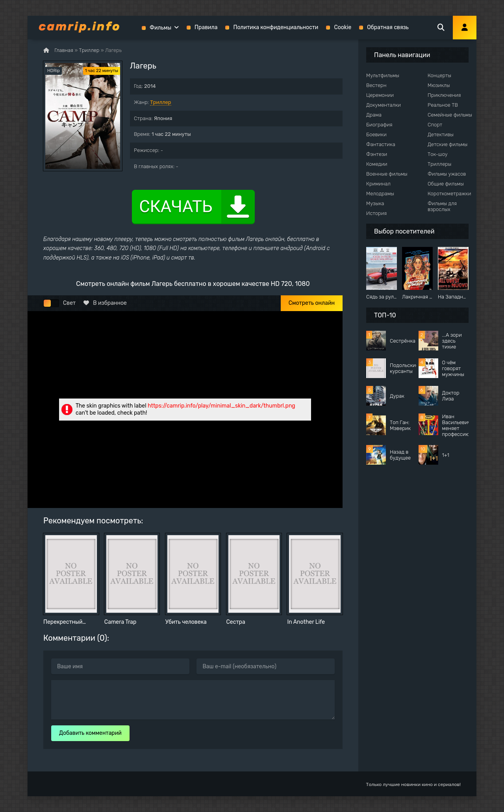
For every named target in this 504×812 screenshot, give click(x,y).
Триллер (160, 102)
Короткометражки (449, 194)
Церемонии (380, 95)
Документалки (384, 105)
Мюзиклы (439, 85)
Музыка (375, 203)
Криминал (378, 184)
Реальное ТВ (443, 105)
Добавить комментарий (90, 733)
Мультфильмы (383, 75)
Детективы (441, 134)
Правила (206, 27)
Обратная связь (388, 27)
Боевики (376, 134)
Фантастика (381, 144)
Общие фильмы (446, 184)
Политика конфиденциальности (276, 27)
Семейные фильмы (450, 115)
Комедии (377, 164)
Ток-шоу (438, 154)
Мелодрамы (380, 194)
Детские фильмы (447, 144)
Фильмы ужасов (447, 174)
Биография (379, 125)
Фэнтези (377, 154)
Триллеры (439, 164)
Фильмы (160, 28)
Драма (374, 115)
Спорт (435, 125)
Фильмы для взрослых (442, 206)
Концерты (439, 75)
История (376, 213)
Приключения (444, 95)
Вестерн (376, 85)
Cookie (343, 27)
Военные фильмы (387, 174)
